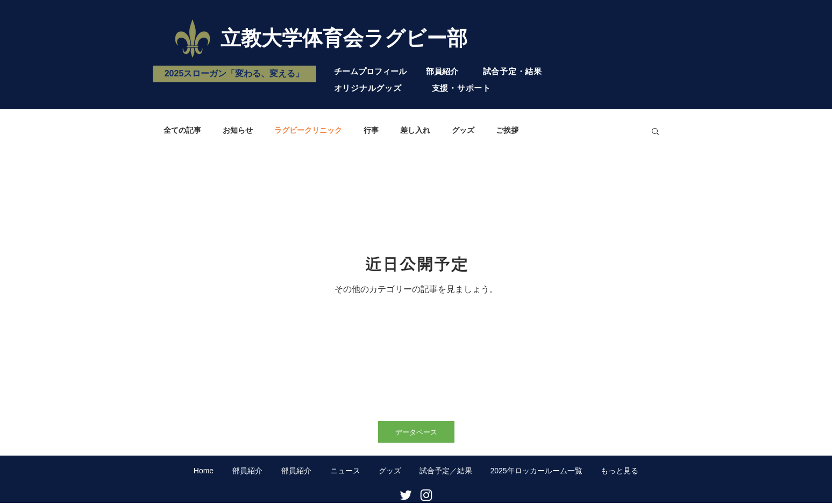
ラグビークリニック (308, 130)
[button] (655, 132)
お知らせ (238, 130)
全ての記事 (182, 130)
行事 (371, 130)
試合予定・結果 (513, 71)
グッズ (463, 130)
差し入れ (415, 130)
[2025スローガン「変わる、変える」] (234, 74)
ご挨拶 (507, 130)
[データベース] (416, 432)
